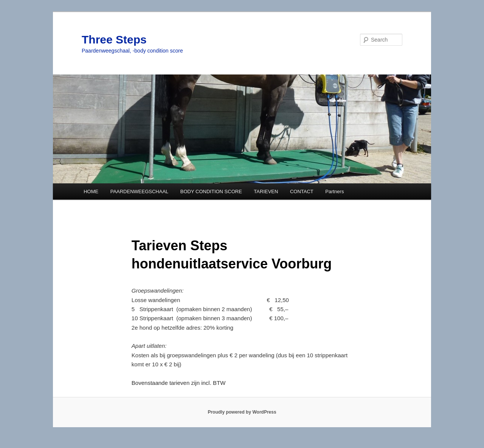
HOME (91, 191)
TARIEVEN (266, 191)
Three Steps (114, 40)
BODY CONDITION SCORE (211, 191)
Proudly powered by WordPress (242, 412)
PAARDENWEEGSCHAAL (140, 191)
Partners (334, 191)
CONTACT (302, 191)
